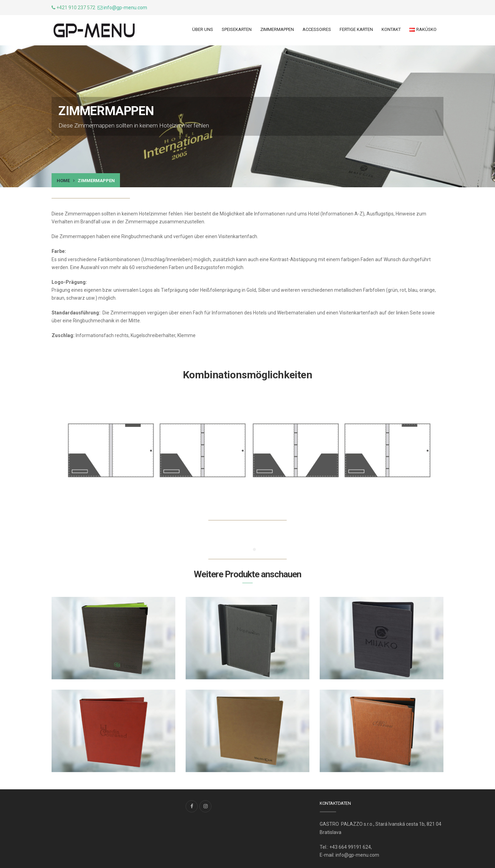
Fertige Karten (356, 29)
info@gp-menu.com (125, 8)
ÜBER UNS (203, 29)
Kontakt (391, 29)
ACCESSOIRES (317, 29)
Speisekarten (237, 29)
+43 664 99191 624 (350, 847)
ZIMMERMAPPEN (277, 29)
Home (63, 181)
